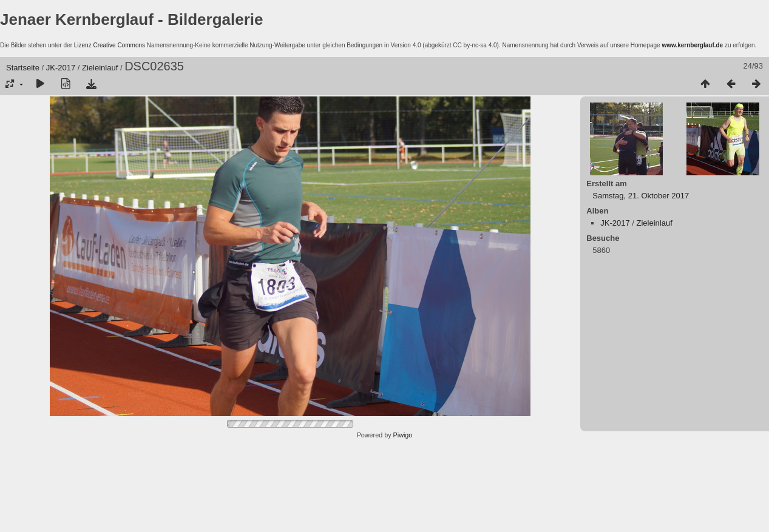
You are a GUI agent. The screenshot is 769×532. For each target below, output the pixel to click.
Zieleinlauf (100, 68)
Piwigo (403, 435)
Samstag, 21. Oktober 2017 (641, 196)
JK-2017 (61, 68)
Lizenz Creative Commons (110, 45)
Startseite (23, 68)
